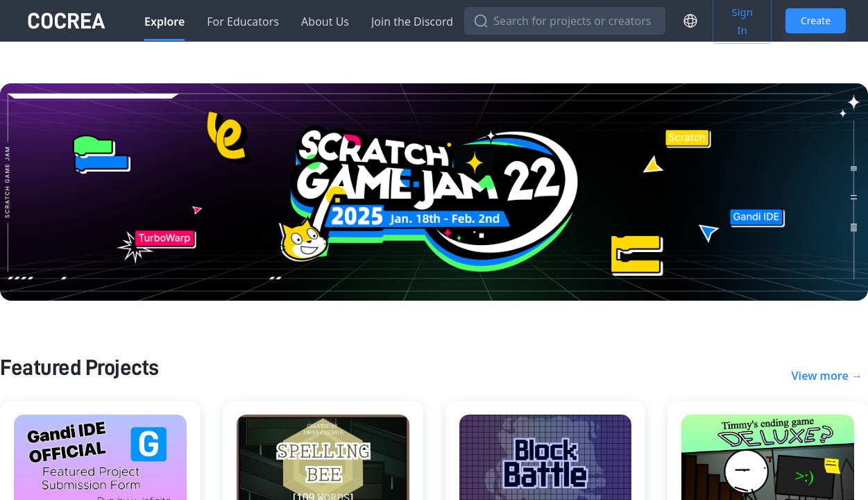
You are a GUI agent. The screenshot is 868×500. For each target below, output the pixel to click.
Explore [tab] (164, 22)
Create (816, 21)
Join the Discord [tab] (412, 22)
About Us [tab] (325, 22)
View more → (827, 376)
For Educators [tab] (243, 22)
